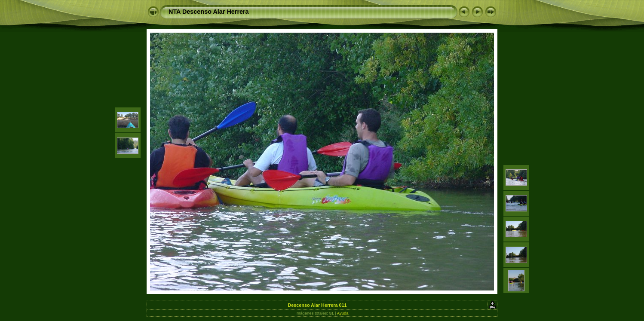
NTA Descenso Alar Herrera (209, 12)
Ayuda (343, 313)
